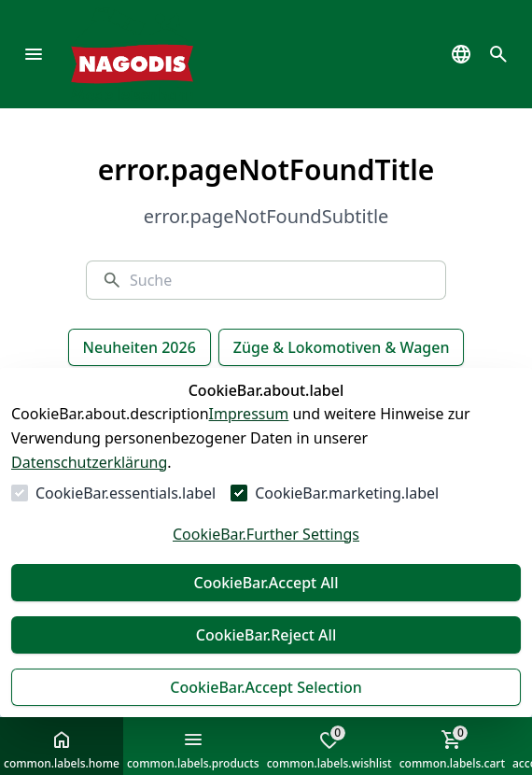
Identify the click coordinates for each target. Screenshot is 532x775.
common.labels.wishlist (329, 748)
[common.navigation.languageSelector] (461, 54)
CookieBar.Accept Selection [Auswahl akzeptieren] (266, 687)
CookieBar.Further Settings (266, 534)
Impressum (249, 414)
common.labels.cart (452, 748)
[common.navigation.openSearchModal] (498, 54)
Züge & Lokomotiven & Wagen (342, 347)
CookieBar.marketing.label (347, 493)
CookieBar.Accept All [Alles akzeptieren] (266, 583)
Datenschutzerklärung (89, 462)
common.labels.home (62, 750)
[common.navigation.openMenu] (34, 54)
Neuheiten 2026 (140, 347)
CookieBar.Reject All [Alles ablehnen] (266, 635)
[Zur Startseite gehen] (160, 54)
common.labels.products (193, 750)
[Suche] (280, 280)
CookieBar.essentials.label (126, 493)
